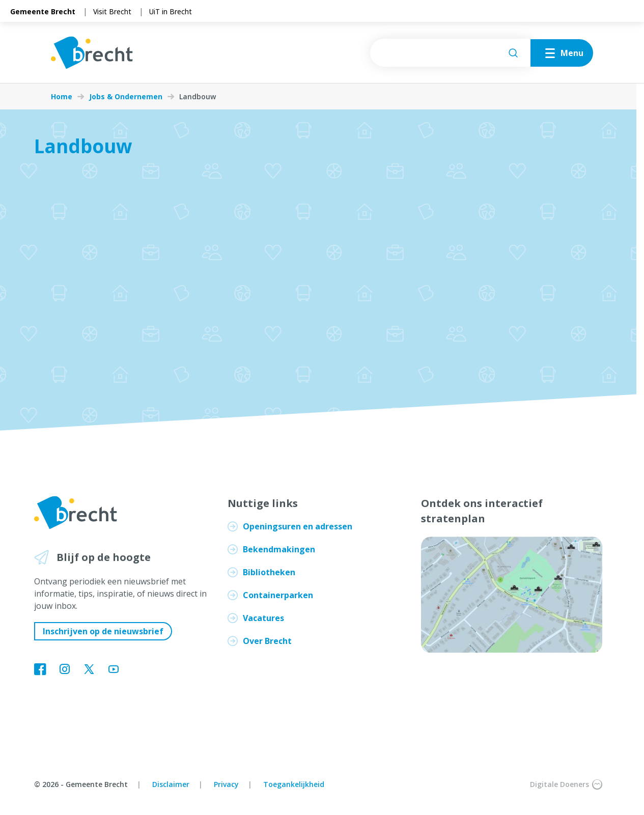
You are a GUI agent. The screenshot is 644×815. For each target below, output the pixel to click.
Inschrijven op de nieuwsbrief (103, 631)
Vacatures (263, 618)
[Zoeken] (513, 53)
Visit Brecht (112, 11)
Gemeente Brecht (43, 11)
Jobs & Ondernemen (126, 97)
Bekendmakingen (279, 549)
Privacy (226, 784)
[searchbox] (450, 53)
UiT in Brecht (171, 11)
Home (62, 97)
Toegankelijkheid (294, 784)
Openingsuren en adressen (298, 526)
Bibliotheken (269, 572)
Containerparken (278, 595)
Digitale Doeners (566, 784)
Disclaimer (171, 784)
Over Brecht (267, 641)
